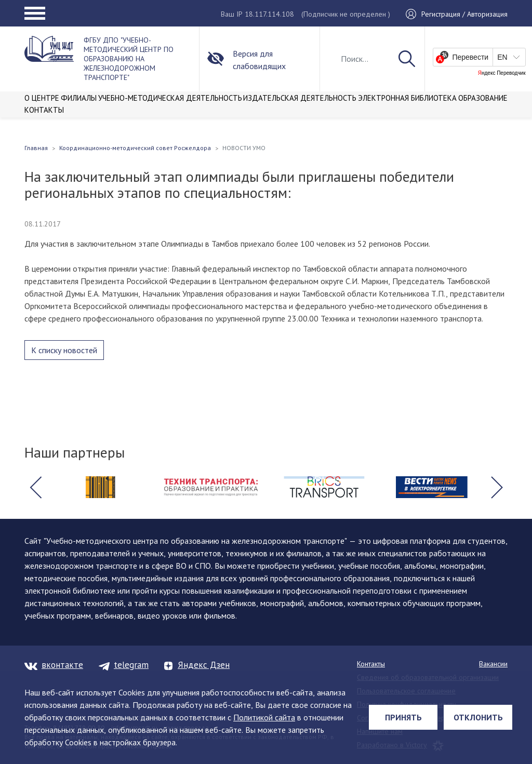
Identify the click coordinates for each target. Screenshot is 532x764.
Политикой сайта (264, 717)
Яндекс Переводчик (502, 73)
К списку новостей (64, 350)
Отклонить (478, 717)
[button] (35, 487)
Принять (403, 717)
